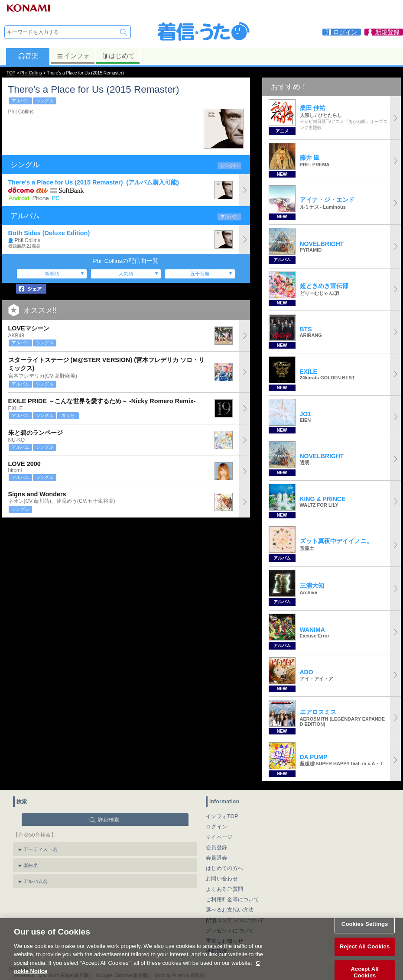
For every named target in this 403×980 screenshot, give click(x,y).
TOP (11, 73)
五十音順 (200, 274)
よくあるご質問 (224, 889)
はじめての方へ (224, 868)
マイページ (219, 837)
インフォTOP (222, 816)
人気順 (126, 274)
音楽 (28, 56)
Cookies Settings (365, 932)
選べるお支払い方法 (230, 910)
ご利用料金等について (232, 899)
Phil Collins (31, 73)
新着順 (52, 274)
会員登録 (216, 847)
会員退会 (216, 858)
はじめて (118, 56)
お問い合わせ (222, 879)
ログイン (216, 827)
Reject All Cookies (365, 954)
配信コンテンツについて (235, 920)
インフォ (73, 56)
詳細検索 (109, 820)
